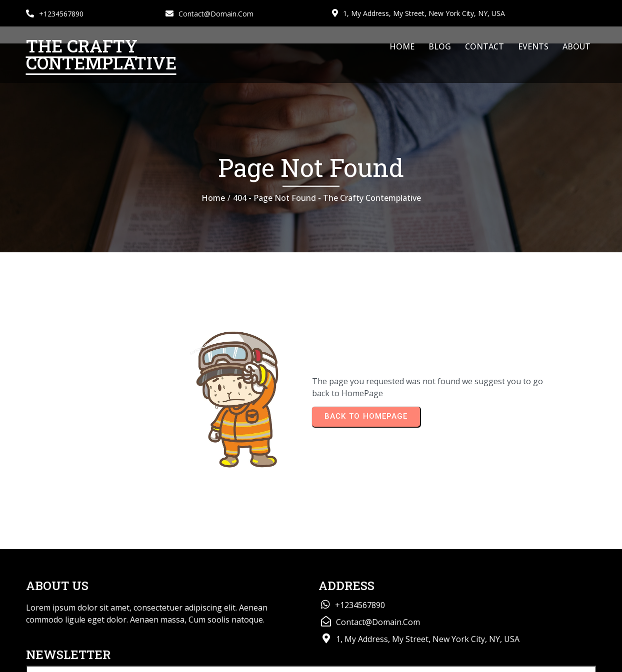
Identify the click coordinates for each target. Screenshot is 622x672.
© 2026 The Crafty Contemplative (85, 660)
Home (213, 202)
